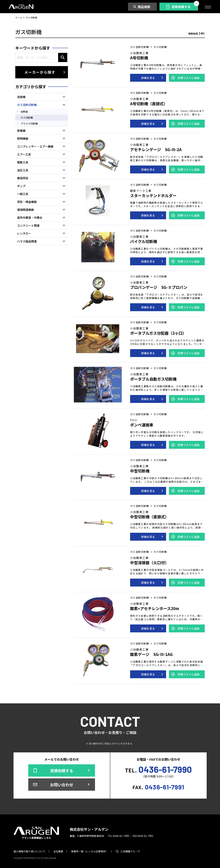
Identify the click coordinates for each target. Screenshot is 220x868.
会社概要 (58, 851)
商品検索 (144, 7)
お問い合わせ (62, 785)
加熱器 (24, 112)
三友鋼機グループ (130, 851)
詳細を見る (148, 78)
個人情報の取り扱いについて (29, 851)
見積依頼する (181, 7)
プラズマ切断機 (29, 124)
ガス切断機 (27, 118)
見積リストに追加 (189, 78)
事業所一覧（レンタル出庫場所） (90, 851)
